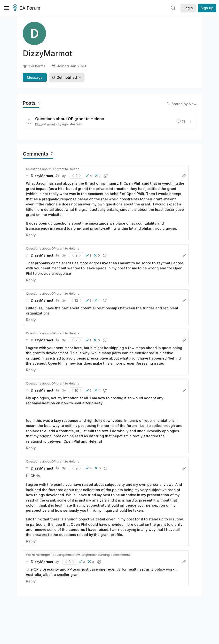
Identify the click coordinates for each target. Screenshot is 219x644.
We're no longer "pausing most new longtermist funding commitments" (79, 555)
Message (35, 77)
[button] (89, 176)
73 (181, 121)
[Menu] (7, 8)
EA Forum (27, 8)
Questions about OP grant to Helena (70, 119)
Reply (31, 235)
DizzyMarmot (45, 124)
